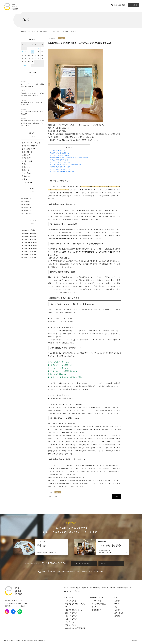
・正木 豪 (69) (25, 202)
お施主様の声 (97, 610)
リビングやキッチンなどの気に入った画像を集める (66, 165)
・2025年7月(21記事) (28, 257)
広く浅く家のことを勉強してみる (60, 169)
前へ (50, 496)
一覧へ (116, 496)
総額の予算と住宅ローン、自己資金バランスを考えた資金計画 (69, 158)
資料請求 (117, 616)
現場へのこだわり (72, 616)
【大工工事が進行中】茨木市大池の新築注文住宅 (32, 112)
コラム (117, 607)
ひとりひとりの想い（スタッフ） (75, 605)
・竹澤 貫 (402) (26, 205)
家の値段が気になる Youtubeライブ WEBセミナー (32, 102)
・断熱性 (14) (25, 167)
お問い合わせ (119, 613)
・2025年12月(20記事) (29, 242)
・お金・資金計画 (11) (28, 149)
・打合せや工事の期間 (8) (29, 146)
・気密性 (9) (25, 170)
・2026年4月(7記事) (28, 230)
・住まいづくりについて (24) (30, 143)
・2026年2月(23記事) (28, 236)
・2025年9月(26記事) (28, 251)
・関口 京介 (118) (27, 214)
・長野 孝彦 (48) (26, 211)
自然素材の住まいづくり (74, 610)
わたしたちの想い (72, 601)
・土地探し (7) (26, 155)
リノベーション (71, 622)
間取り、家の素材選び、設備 (59, 160)
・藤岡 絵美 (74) (26, 208)
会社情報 (117, 610)
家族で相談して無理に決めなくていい (62, 167)
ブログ (117, 604)
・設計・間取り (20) (27, 152)
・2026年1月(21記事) (28, 239)
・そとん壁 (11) (26, 173)
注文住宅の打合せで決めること (60, 153)
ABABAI (43, 641)
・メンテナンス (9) (27, 161)
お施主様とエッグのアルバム (75, 628)
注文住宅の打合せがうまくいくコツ (61, 162)
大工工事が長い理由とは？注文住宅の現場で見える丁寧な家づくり (32, 93)
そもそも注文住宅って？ (58, 151)
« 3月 (26, 65)
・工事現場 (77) (26, 158)
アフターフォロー (72, 625)
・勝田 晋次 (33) (26, 199)
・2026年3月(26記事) (28, 233)
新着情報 (117, 601)
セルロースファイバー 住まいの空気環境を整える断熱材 (32, 84)
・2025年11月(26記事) (29, 245)
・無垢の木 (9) (26, 176)
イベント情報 (97, 601)
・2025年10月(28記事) (29, 248)
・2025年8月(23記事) (28, 254)
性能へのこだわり (72, 619)
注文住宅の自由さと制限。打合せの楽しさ (63, 172)
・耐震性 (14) (25, 164)
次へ (56, 496)
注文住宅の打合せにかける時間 (60, 155)
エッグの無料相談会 (99, 604)
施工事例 (95, 607)
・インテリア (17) (27, 182)
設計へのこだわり (72, 613)
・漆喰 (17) (25, 179)
